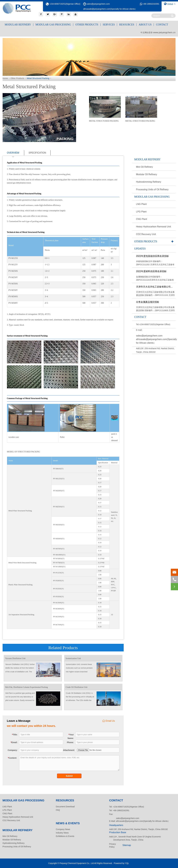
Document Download (65, 807)
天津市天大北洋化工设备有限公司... (154, 287)
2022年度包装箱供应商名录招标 (152, 256)
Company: (13, 750)
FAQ (58, 810)
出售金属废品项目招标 (148, 302)
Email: (14, 742)
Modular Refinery (18, 25)
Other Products (87, 25)
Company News (63, 829)
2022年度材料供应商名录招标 (151, 271)
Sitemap (127, 845)
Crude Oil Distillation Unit (77, 687)
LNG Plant (141, 204)
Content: (12, 758)
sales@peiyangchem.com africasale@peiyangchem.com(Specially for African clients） (157, 339)
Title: (15, 735)
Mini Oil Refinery (144, 167)
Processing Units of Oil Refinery (152, 189)
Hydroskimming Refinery (149, 182)
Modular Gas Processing (53, 25)
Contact (162, 25)
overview (13, 153)
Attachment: (68, 750)
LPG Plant (141, 212)
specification (37, 153)
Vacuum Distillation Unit (15, 658)
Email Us (109, 721)
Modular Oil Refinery (147, 174)
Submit (69, 776)
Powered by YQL (121, 863)
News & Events (68, 823)
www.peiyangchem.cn (164, 32)
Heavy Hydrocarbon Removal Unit (153, 227)
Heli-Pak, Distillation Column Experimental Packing (27, 687)
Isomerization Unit (73, 658)
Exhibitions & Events (65, 836)
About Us (145, 25)
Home (5, 78)
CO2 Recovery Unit (146, 234)
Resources (127, 25)
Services (109, 25)
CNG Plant (142, 219)
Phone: (70, 742)
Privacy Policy (113, 845)
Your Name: (71, 736)
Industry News (62, 833)
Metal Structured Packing (38, 78)
